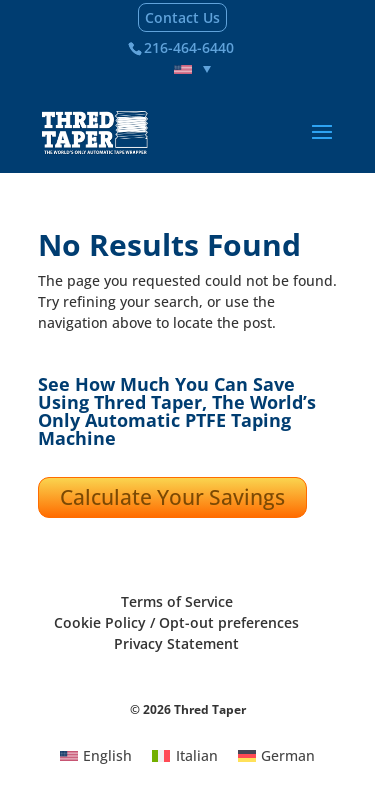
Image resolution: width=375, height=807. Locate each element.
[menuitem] (193, 69)
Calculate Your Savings (172, 497)
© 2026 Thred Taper (188, 709)
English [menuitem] (107, 755)
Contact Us (182, 17)
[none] (193, 69)
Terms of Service (177, 601)
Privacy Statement (176, 643)
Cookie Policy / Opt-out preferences (176, 622)
